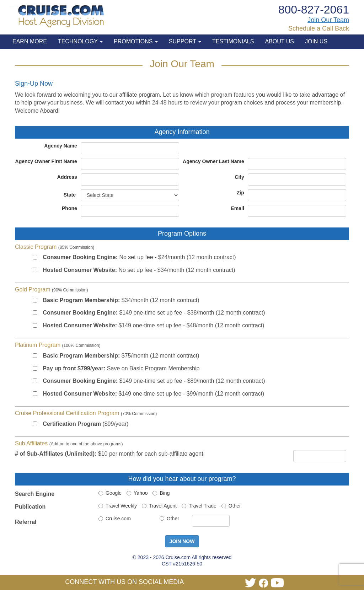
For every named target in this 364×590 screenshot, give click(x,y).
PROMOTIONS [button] (136, 41)
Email (237, 208)
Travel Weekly (118, 506)
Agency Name (61, 146)
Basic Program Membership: (81, 300)
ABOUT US (279, 41)
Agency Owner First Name (46, 161)
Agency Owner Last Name (213, 161)
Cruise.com (115, 519)
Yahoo (137, 493)
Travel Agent (159, 506)
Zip (240, 193)
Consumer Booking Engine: (80, 257)
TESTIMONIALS (233, 41)
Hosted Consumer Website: (80, 270)
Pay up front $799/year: (74, 368)
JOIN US (316, 41)
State (70, 195)
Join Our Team (328, 20)
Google (110, 493)
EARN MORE (30, 41)
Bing (161, 493)
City (239, 177)
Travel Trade (199, 506)
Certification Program (72, 424)
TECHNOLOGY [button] (80, 41)
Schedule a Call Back (319, 28)
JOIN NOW (182, 541)
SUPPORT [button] (185, 41)
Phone (69, 208)
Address (67, 177)
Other (231, 506)
